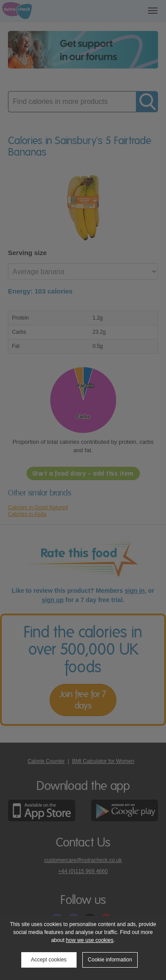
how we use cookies (90, 940)
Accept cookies (49, 960)
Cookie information (110, 960)
